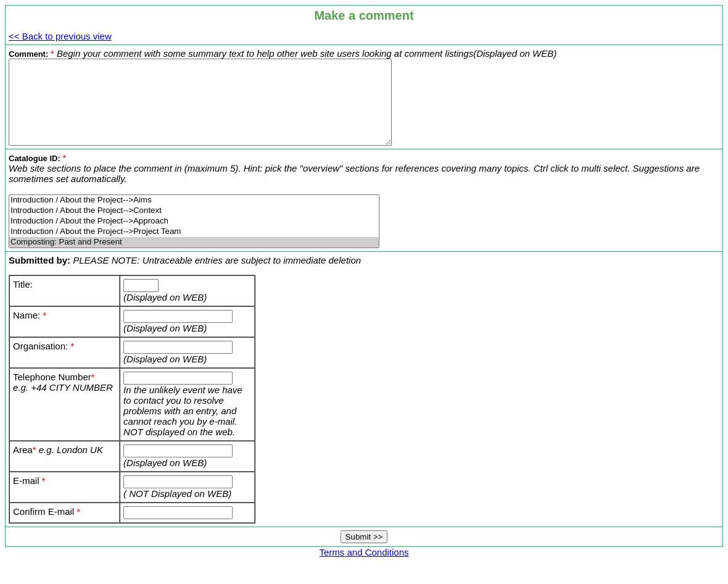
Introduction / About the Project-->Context (194, 227)
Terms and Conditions (364, 569)
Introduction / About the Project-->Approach (194, 238)
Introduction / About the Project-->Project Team (194, 248)
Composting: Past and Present (194, 259)
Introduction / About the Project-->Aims (194, 217)
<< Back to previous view (60, 36)
